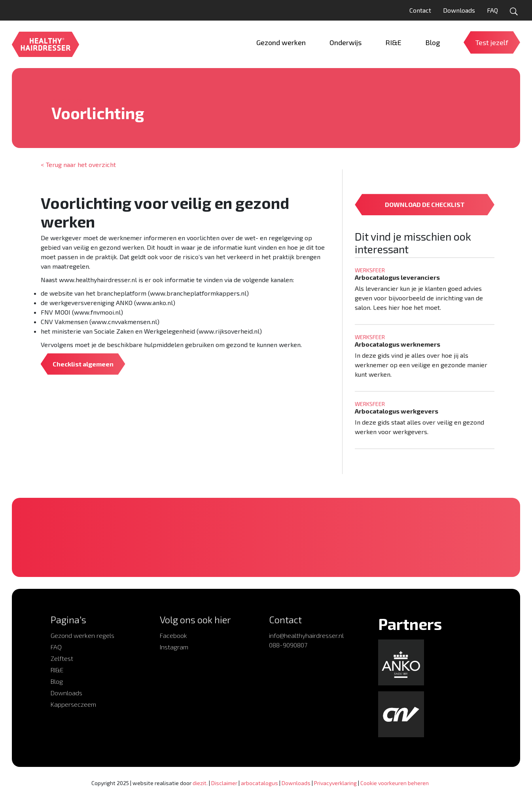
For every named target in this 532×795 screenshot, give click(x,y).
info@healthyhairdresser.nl (306, 635)
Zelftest (62, 658)
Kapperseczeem (73, 704)
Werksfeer (67, 100)
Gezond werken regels (82, 635)
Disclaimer (224, 783)
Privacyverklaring (335, 783)
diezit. (200, 783)
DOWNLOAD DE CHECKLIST (425, 204)
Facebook (173, 635)
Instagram (174, 647)
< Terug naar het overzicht (78, 164)
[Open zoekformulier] (514, 11)
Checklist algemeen (83, 364)
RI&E (57, 670)
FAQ (492, 10)
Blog (57, 681)
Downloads (459, 10)
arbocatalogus (259, 783)
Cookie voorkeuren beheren (395, 783)
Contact (420, 10)
